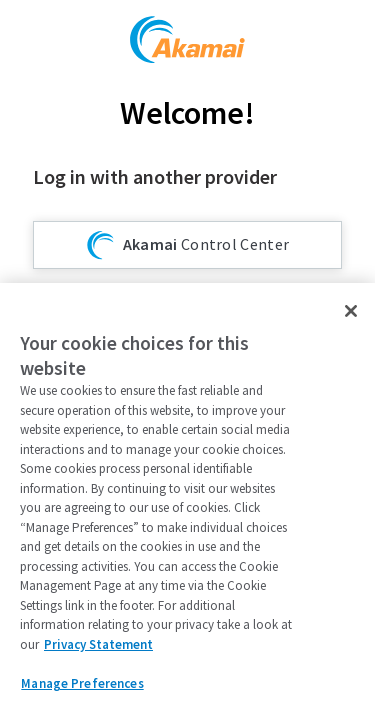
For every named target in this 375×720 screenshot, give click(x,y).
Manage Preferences (82, 683)
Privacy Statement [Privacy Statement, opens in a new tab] (98, 644)
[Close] (351, 311)
